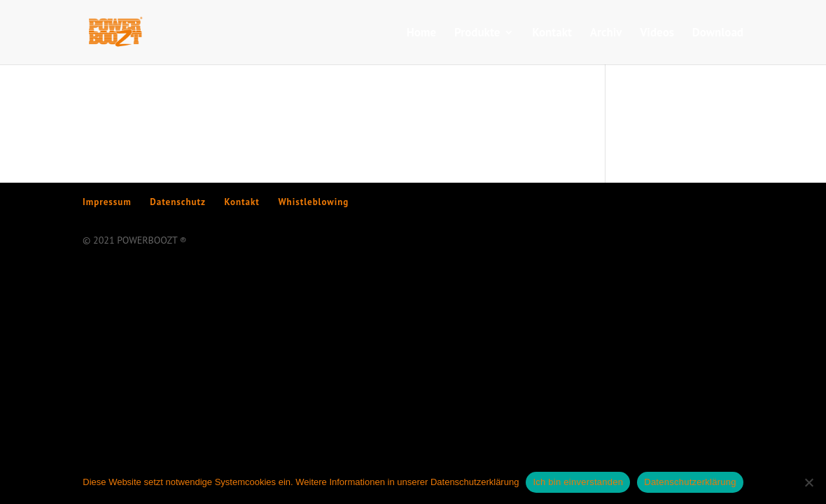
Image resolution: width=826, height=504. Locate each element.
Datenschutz (178, 202)
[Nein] (808, 482)
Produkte (477, 34)
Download (718, 34)
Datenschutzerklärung (690, 482)
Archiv (606, 34)
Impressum (107, 202)
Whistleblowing (313, 202)
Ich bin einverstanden (578, 482)
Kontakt (552, 34)
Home (422, 34)
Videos (657, 34)
